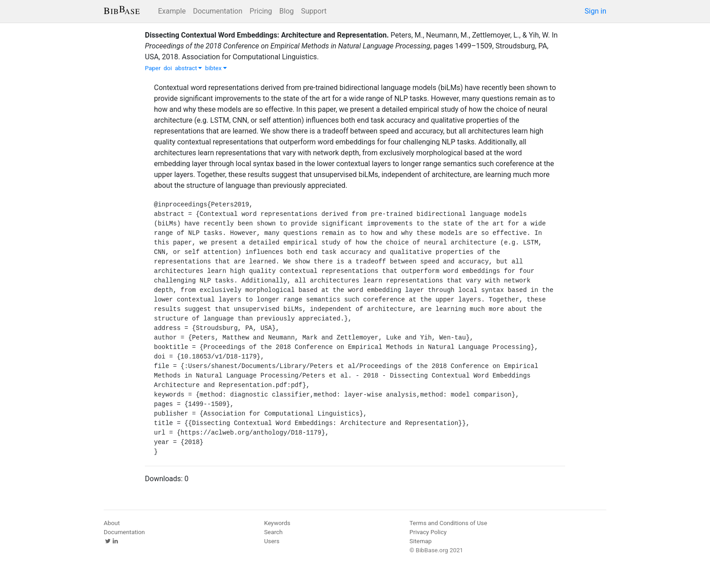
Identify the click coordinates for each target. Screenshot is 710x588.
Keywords (277, 523)
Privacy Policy (428, 532)
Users (272, 541)
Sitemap (420, 541)
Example (172, 11)
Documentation (218, 11)
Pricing (261, 11)
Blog (287, 11)
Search (273, 532)
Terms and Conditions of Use (448, 523)
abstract (188, 68)
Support (314, 11)
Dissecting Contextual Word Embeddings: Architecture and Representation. (267, 35)
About (112, 523)
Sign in (595, 11)
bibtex (216, 68)
